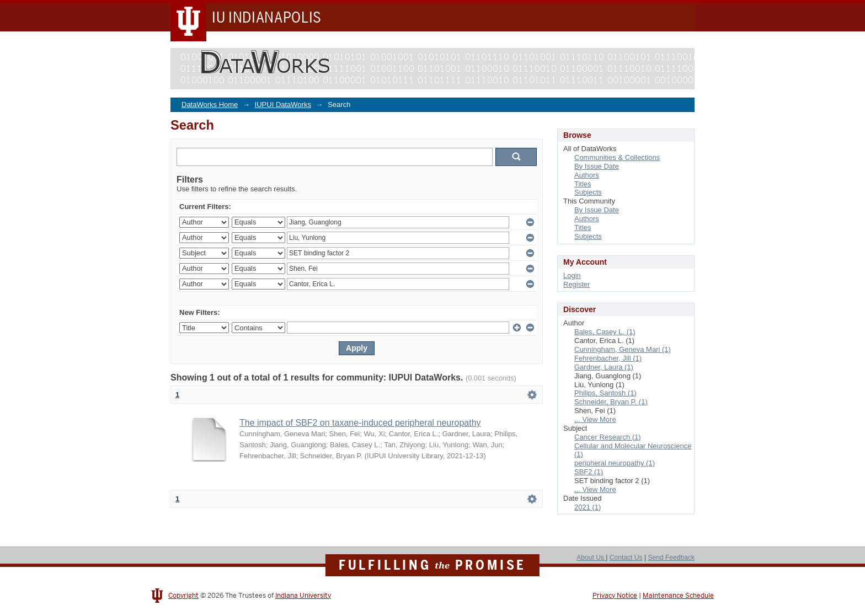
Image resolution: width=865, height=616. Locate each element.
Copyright (183, 596)
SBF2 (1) (589, 472)
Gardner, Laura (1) (604, 367)
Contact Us (626, 558)
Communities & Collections (617, 157)
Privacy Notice (615, 596)
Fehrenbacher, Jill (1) (608, 358)
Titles (583, 184)
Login (572, 275)
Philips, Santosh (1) (605, 393)
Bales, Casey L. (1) (605, 332)
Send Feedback (671, 558)
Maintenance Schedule (678, 596)
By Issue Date (597, 166)
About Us (591, 558)
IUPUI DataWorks (283, 105)
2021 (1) (588, 507)
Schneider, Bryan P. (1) (611, 402)
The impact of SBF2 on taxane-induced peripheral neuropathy (360, 423)
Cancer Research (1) (608, 437)
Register (576, 284)
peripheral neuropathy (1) (615, 463)
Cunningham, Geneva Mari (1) (623, 349)
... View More (595, 419)
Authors (587, 175)
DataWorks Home (210, 105)
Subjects (588, 192)
